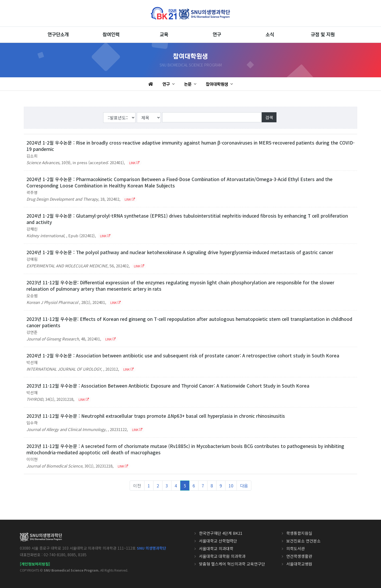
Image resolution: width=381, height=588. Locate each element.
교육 (164, 35)
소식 (270, 35)
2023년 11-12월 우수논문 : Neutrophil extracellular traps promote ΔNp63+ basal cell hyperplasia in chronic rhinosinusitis (156, 416)
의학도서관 (296, 548)
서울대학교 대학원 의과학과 (222, 556)
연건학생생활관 (299, 556)
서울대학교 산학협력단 (218, 541)
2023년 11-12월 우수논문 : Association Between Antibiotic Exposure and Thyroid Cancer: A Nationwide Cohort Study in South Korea (168, 386)
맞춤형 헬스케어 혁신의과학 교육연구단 (232, 564)
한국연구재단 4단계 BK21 (221, 533)
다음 (244, 486)
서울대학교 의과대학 (216, 548)
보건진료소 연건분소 (303, 541)
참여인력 (111, 35)
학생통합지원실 (299, 533)
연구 (217, 35)
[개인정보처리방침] (35, 564)
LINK (134, 163)
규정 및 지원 (323, 35)
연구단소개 (58, 35)
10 (231, 486)
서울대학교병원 (299, 564)
